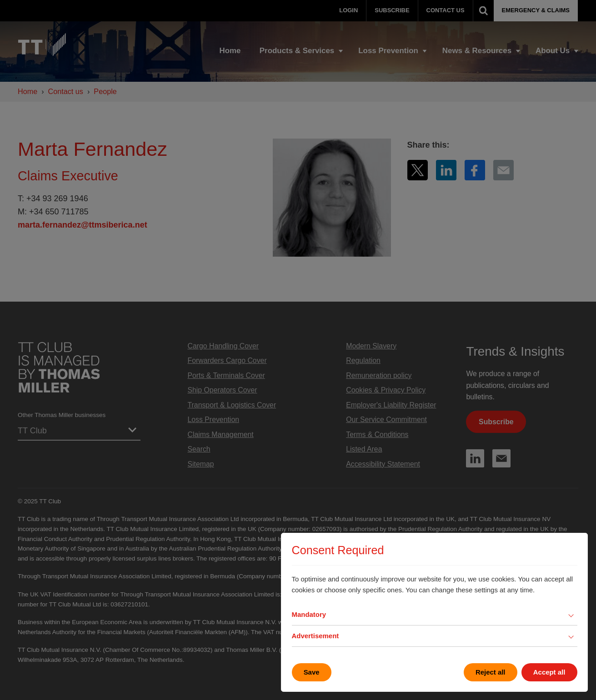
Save (312, 672)
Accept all (549, 672)
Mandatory (309, 614)
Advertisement (316, 636)
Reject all (491, 672)
